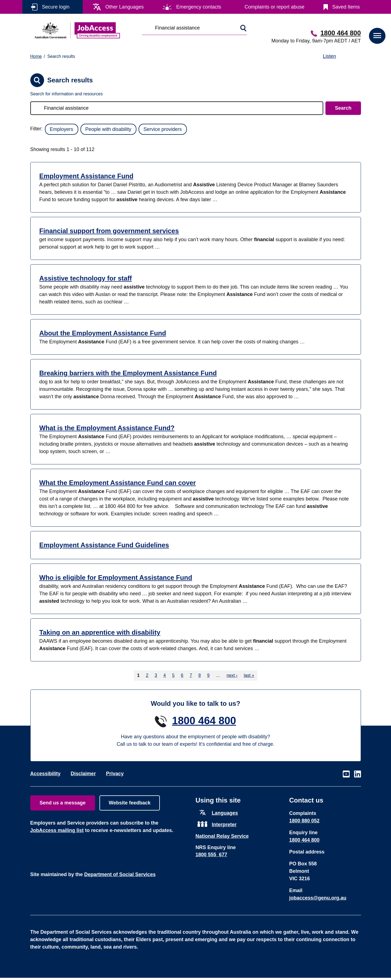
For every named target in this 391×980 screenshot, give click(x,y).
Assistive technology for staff (86, 278)
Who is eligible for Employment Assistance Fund (116, 577)
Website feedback (130, 803)
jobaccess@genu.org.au (318, 898)
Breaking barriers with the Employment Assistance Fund (128, 373)
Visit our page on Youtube (346, 774)
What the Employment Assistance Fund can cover (118, 483)
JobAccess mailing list (57, 830)
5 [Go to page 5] (173, 675)
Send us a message (63, 803)
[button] (377, 36)
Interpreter (224, 825)
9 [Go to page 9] (208, 675)
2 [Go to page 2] (147, 675)
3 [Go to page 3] (156, 675)
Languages (225, 813)
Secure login (56, 7)
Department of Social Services (120, 874)
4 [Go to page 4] (165, 675)
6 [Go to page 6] (182, 675)
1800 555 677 (211, 855)
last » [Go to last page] (249, 675)
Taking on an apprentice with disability (100, 632)
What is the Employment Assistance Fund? (107, 428)
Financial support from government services (109, 231)
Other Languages (124, 7)
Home (36, 56)
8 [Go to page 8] (200, 675)
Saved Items (346, 7)
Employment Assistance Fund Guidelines (104, 545)
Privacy (115, 774)
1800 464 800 (341, 33)
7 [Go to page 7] (191, 675)
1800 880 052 (304, 821)
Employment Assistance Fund (87, 176)
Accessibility (45, 774)
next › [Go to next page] (232, 675)
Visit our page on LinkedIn (358, 774)
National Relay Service (222, 836)
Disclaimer (83, 774)
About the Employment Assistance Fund (103, 333)
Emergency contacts (199, 7)
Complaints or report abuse (275, 7)
